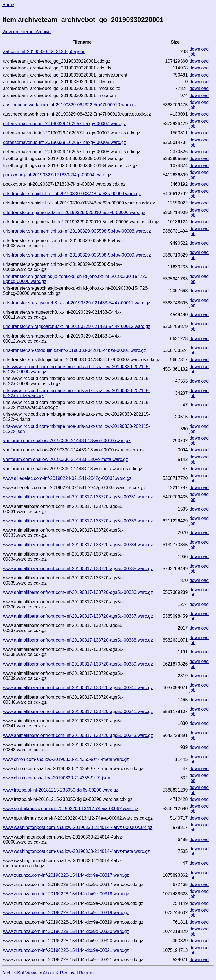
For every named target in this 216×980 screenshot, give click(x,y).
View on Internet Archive (26, 32)
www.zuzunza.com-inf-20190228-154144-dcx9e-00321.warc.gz (66, 950)
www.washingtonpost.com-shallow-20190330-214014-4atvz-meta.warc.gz (76, 851)
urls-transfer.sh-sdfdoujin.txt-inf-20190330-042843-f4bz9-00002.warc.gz (75, 350)
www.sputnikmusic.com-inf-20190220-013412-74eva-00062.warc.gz (71, 809)
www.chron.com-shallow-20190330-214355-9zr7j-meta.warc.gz (66, 759)
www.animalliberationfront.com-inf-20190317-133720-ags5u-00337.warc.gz (78, 616)
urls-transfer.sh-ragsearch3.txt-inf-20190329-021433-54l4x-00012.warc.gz (77, 326)
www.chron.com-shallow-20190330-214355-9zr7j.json (57, 778)
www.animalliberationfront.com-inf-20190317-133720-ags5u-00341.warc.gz (78, 712)
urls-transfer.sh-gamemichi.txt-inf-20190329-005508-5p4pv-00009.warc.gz (77, 255)
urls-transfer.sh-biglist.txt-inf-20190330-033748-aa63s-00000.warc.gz (72, 194)
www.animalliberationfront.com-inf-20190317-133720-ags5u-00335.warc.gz (78, 569)
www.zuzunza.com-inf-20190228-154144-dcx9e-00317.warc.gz (66, 875)
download (199, 49)
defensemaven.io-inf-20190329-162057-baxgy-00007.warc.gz (65, 124)
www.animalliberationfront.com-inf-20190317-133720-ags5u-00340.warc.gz (78, 688)
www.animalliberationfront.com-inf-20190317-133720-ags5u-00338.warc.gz (78, 640)
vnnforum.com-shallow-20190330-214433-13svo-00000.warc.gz (67, 441)
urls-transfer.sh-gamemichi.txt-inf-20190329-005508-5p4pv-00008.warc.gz (77, 231)
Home (8, 5)
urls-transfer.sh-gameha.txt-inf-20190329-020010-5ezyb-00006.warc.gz (74, 213)
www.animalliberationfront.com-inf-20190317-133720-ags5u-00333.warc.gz (78, 521)
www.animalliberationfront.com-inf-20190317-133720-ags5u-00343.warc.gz (78, 735)
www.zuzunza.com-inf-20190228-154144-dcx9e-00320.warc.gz (66, 931)
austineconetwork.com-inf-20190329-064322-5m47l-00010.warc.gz (70, 105)
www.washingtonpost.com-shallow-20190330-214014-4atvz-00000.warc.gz (78, 827)
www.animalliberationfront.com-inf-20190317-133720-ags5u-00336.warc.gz (78, 592)
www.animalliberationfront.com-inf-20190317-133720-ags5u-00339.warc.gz (78, 664)
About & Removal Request (69, 973)
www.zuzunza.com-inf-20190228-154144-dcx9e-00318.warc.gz (66, 894)
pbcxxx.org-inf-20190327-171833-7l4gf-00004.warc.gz (57, 175)
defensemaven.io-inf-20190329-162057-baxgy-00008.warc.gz (65, 142)
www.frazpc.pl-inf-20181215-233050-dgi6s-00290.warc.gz (61, 790)
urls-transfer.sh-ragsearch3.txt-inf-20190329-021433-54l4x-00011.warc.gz (77, 303)
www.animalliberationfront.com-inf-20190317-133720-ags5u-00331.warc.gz (78, 497)
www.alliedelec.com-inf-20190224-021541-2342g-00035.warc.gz (67, 478)
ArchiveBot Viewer (21, 973)
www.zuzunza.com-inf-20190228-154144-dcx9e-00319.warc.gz (66, 913)
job (193, 54)
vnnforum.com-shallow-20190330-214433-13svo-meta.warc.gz (66, 459)
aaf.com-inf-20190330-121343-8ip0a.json (44, 52)
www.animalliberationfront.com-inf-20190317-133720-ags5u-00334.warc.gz (78, 545)
